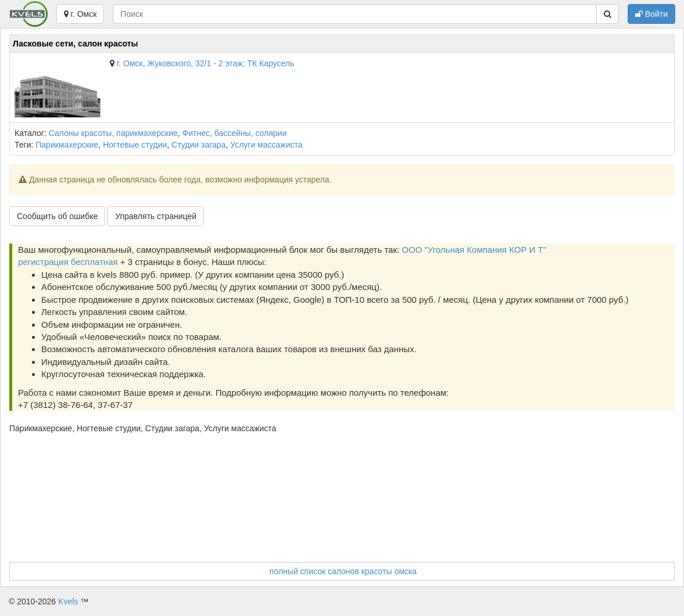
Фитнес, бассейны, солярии (235, 133)
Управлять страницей (156, 216)
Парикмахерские (67, 145)
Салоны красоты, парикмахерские (113, 133)
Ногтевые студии (135, 145)
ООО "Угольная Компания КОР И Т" (474, 250)
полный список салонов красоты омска (343, 571)
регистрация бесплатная (68, 262)
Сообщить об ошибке (57, 216)
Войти (651, 14)
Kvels (68, 601)
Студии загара (198, 145)
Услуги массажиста (266, 145)
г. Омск (80, 14)
